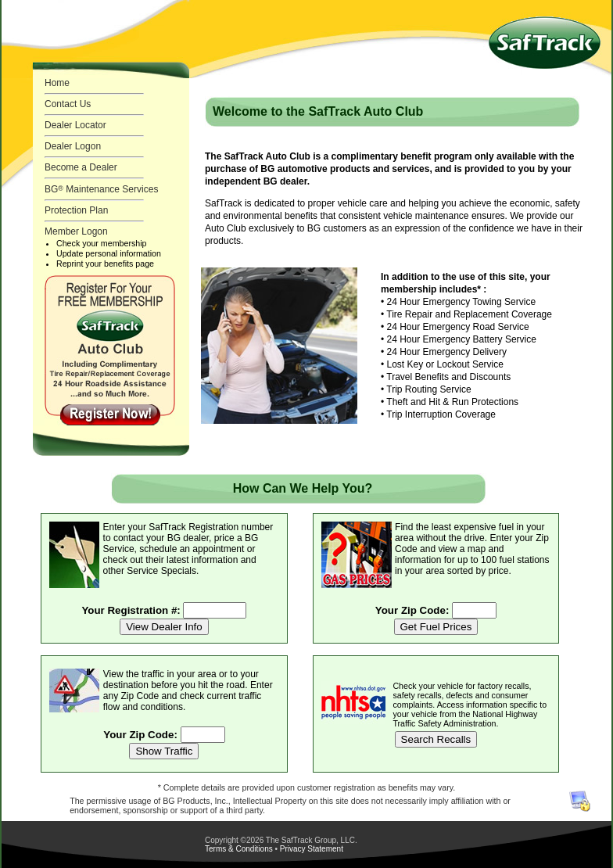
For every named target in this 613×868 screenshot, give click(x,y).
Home (57, 83)
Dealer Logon (73, 146)
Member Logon (76, 231)
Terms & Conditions (239, 849)
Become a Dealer (81, 167)
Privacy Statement (312, 849)
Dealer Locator (75, 125)
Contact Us (68, 104)
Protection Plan (76, 210)
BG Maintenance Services (101, 189)
